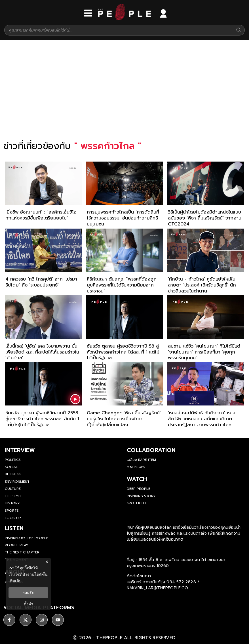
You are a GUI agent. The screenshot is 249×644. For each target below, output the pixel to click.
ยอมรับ (28, 593)
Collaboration (151, 450)
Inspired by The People (27, 538)
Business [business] (13, 474)
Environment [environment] (17, 482)
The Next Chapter (22, 552)
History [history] (12, 503)
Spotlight (137, 503)
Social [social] (11, 467)
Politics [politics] (13, 460)
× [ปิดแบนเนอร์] (47, 562)
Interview (20, 450)
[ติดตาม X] (26, 620)
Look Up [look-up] (13, 518)
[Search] (239, 30)
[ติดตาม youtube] (58, 620)
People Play (17, 545)
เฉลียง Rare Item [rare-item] (141, 460)
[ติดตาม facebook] (9, 620)
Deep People (139, 489)
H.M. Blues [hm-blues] (136, 467)
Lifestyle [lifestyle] (14, 496)
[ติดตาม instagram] (42, 620)
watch (137, 479)
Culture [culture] (13, 489)
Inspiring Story (141, 496)
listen (14, 528)
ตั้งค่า (29, 604)
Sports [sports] (12, 511)
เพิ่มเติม (15, 581)
